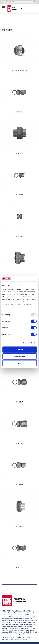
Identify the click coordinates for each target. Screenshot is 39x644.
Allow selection (19, 356)
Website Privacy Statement (19, 639)
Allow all (19, 350)
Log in (21, 8)
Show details (28, 343)
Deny (19, 363)
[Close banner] (36, 279)
